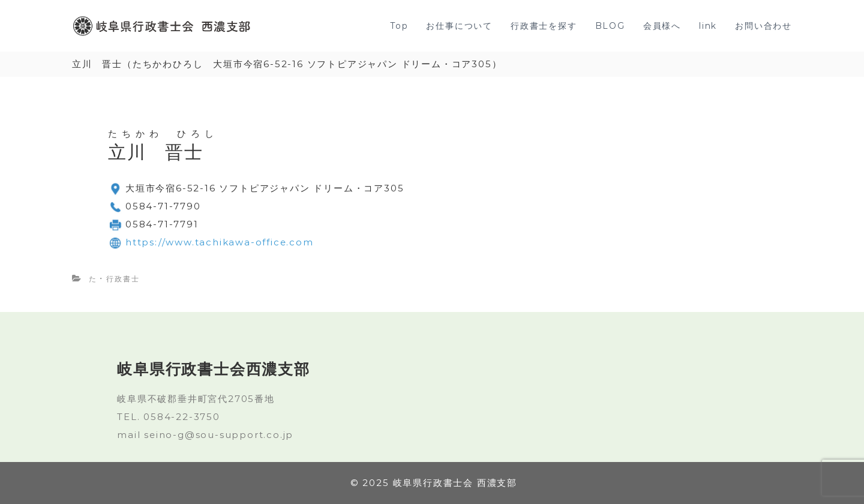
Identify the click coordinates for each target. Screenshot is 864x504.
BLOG (610, 26)
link (708, 26)
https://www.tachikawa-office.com (220, 242)
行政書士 (123, 279)
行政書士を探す (544, 26)
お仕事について (459, 26)
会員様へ (662, 26)
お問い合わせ (763, 26)
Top (399, 26)
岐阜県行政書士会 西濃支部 (455, 483)
